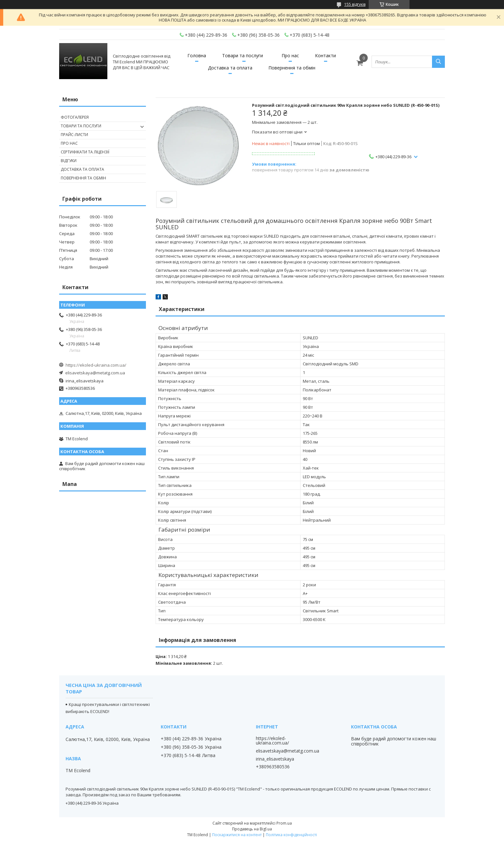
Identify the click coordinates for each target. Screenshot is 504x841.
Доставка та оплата (230, 68)
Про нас (290, 55)
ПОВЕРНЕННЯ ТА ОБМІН (83, 178)
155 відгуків (355, 4)
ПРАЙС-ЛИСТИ (74, 135)
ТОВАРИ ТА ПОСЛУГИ (81, 126)
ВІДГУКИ (69, 161)
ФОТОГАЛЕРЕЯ (75, 117)
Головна (197, 55)
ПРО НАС (69, 143)
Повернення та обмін (292, 68)
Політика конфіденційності (291, 835)
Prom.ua (284, 823)
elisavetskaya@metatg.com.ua (95, 373)
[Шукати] (438, 62)
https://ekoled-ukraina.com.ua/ (96, 365)
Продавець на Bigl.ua (252, 829)
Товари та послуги (243, 55)
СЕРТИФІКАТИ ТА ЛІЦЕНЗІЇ (85, 152)
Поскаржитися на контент (237, 835)
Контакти (325, 55)
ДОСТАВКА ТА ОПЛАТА (82, 169)
